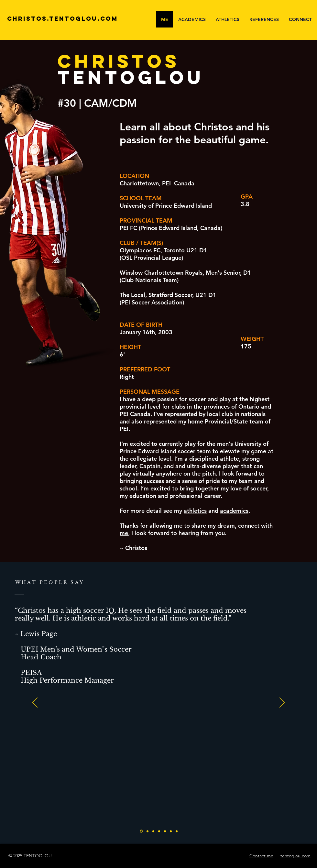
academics (234, 511)
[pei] (141, 831)
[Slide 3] (159, 831)
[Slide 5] (171, 831)
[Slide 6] (177, 831)
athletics (195, 511)
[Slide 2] (153, 831)
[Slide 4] (165, 831)
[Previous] (35, 703)
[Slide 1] (148, 831)
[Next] (282, 703)
